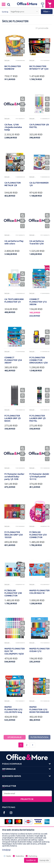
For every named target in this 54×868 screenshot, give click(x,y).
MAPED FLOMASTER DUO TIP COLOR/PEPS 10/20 (15, 651)
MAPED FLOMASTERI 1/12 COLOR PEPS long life (13, 711)
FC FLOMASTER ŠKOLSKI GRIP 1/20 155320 (14, 535)
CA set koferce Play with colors (14, 242)
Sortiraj (5, 12)
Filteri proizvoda (39, 737)
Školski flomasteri (8, 61)
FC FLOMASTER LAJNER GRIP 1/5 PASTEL (38, 418)
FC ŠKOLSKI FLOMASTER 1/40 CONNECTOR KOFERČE (13, 594)
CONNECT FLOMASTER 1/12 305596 (38, 302)
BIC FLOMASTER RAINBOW (13, 68)
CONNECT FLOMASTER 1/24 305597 (13, 360)
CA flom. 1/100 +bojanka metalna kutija (13, 127)
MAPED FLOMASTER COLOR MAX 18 (39, 592)
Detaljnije (6, 850)
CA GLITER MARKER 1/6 (39, 184)
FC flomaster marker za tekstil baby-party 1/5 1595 (14, 477)
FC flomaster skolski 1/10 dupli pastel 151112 (39, 477)
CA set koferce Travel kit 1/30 (37, 242)
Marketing (33, 856)
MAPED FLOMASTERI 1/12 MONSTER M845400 (39, 710)
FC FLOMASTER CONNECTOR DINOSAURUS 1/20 (38, 360)
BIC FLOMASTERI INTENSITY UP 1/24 (39, 68)
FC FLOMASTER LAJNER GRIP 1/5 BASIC (13, 418)
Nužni (9, 856)
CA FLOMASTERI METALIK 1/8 (13, 184)
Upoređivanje (15, 737)
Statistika (20, 856)
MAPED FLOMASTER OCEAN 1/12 (39, 650)
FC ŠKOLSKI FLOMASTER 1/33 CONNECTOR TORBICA (38, 536)
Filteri (47, 12)
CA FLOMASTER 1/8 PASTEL (39, 126)
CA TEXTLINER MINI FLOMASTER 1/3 (14, 301)
